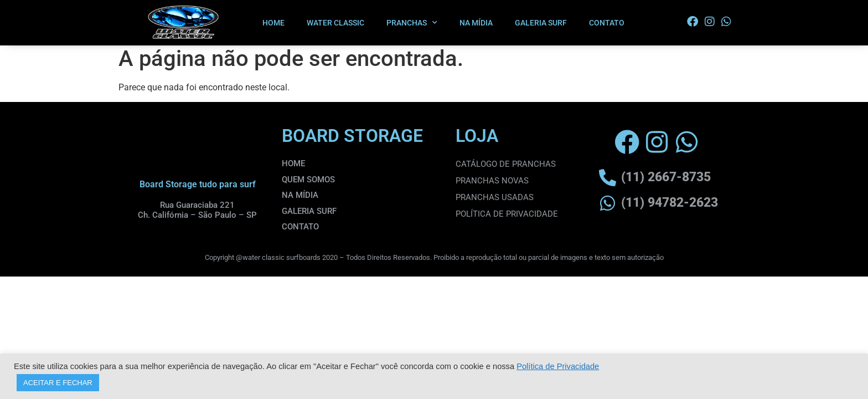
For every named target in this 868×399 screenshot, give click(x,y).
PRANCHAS (412, 23)
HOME (273, 23)
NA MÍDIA (476, 23)
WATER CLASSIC (335, 23)
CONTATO (607, 23)
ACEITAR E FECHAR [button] (58, 383)
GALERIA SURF (541, 23)
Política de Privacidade (558, 366)
